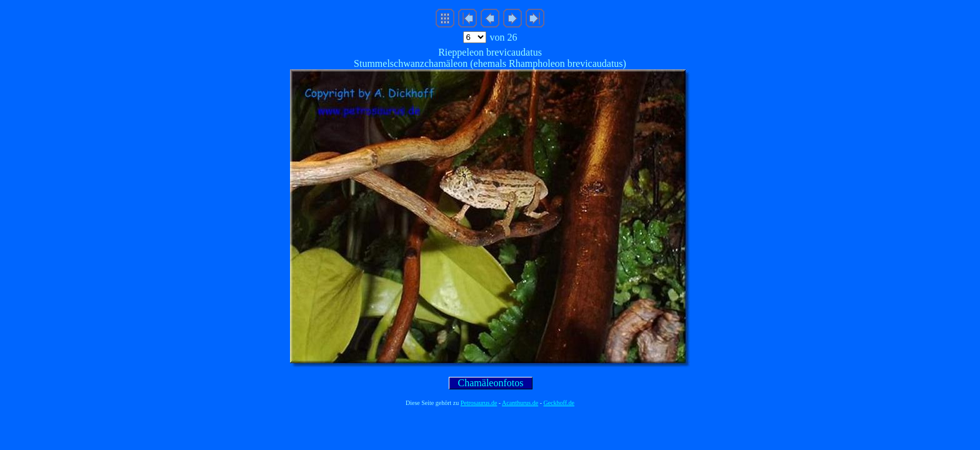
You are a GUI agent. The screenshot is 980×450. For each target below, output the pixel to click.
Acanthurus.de (520, 403)
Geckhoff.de (559, 403)
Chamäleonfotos (491, 383)
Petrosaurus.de (479, 403)
